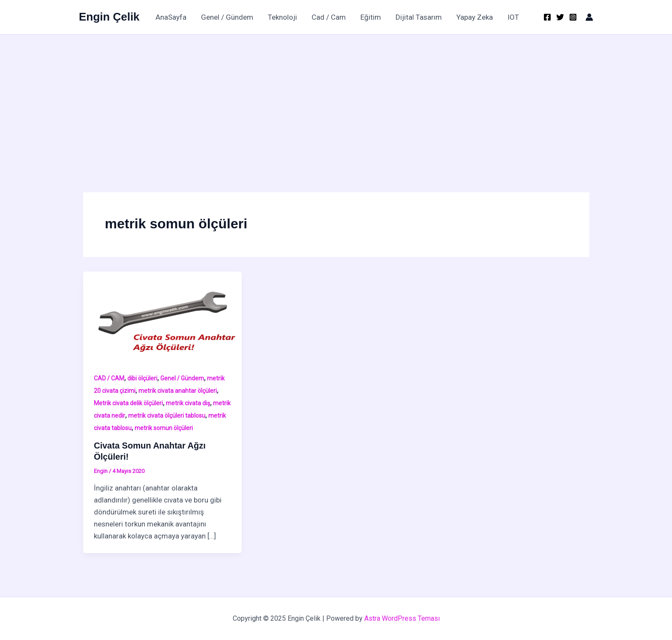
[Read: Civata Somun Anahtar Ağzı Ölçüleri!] (163, 316)
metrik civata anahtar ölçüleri (178, 391)
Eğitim (371, 17)
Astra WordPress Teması (402, 618)
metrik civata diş (188, 403)
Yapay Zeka (475, 17)
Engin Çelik (109, 17)
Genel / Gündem (227, 17)
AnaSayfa (171, 17)
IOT (513, 17)
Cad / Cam (329, 17)
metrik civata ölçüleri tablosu (167, 416)
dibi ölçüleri (142, 378)
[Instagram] (573, 17)
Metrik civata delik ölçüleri (128, 403)
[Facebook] (547, 17)
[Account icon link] (589, 17)
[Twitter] (560, 17)
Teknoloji (282, 17)
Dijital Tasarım (419, 17)
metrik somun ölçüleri (164, 428)
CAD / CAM (109, 378)
